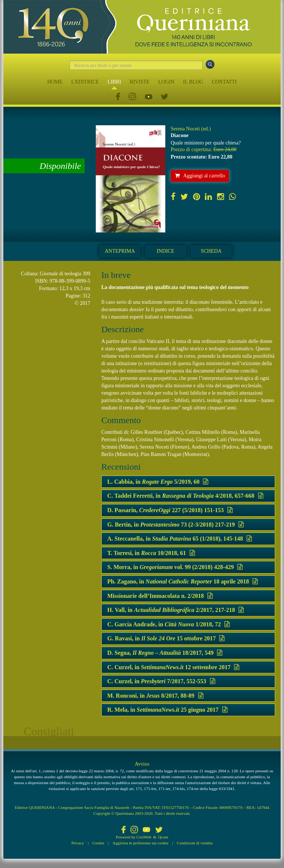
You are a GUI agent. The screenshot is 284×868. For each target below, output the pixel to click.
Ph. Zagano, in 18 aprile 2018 (182, 581)
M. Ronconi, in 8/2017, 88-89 (155, 696)
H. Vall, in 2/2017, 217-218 (175, 610)
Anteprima (120, 251)
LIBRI (114, 82)
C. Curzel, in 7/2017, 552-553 (161, 681)
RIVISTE (140, 82)
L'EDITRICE (85, 82)
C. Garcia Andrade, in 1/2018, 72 (168, 624)
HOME (55, 82)
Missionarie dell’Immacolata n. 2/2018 (160, 596)
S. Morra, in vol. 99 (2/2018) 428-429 (175, 567)
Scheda (211, 251)
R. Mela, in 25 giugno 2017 (167, 710)
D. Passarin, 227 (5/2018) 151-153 (170, 510)
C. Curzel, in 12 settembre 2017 (173, 667)
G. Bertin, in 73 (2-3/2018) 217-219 (175, 525)
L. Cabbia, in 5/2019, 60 (158, 482)
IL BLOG (193, 82)
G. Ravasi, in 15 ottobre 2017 (166, 638)
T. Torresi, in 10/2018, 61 (151, 553)
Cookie (98, 843)
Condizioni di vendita (195, 843)
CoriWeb (144, 837)
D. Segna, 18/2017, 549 (165, 653)
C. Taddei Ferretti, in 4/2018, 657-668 (185, 496)
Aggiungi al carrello (200, 176)
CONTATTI (224, 82)
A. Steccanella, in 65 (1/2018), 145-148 (180, 539)
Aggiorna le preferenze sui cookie (141, 843)
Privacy (78, 843)
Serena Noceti (185, 129)
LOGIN (166, 82)
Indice (165, 251)
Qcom (163, 837)
